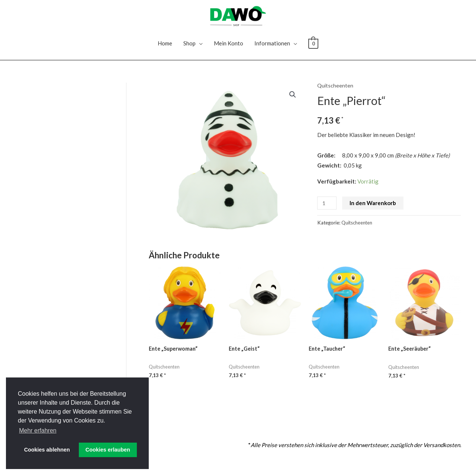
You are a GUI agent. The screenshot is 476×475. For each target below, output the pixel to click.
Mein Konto (229, 50)
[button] (293, 101)
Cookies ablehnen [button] (47, 450)
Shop (189, 50)
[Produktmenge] (327, 209)
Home (165, 50)
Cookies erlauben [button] (108, 450)
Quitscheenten (335, 92)
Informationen (272, 50)
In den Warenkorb (374, 209)
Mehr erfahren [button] (38, 431)
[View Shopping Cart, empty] (313, 50)
